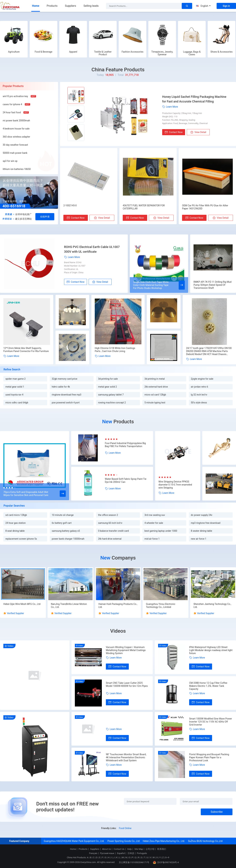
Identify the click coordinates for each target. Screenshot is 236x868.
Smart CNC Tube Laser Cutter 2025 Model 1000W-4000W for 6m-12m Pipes (127, 684)
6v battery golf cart (62, 523)
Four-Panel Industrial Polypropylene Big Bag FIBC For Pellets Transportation (125, 445)
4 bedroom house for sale (16, 129)
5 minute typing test (155, 403)
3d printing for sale (108, 379)
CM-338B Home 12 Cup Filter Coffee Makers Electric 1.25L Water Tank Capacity (208, 686)
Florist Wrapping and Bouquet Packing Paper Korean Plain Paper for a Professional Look (209, 757)
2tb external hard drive (156, 387)
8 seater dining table (201, 531)
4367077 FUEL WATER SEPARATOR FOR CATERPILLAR (144, 207)
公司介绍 (150, 849)
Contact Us (119, 849)
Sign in (226, 6)
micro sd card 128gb (155, 395)
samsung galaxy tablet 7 (111, 395)
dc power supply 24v (202, 515)
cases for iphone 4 (12, 104)
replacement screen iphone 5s (21, 539)
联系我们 (162, 849)
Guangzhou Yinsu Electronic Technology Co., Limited (161, 606)
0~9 (167, 857)
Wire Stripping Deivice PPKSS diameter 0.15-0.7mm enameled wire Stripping (175, 485)
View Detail (198, 132)
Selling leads (91, 6)
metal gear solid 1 (15, 387)
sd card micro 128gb (16, 515)
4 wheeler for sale (154, 523)
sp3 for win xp (10, 161)
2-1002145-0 (70, 205)
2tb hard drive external (110, 539)
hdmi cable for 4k (61, 387)
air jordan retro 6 (199, 387)
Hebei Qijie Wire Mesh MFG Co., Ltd (22, 604)
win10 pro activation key (15, 96)
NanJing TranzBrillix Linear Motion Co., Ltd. (69, 606)
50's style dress (199, 403)
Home (36, 6)
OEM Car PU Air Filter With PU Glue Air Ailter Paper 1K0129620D (205, 207)
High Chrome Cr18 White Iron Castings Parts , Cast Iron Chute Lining (115, 350)
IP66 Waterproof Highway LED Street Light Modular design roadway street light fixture (211, 650)
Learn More (170, 107)
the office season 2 (108, 515)
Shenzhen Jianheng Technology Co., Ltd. (212, 606)
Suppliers (70, 6)
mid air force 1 (152, 539)
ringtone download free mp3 (67, 395)
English (203, 6)
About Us (106, 849)
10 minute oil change (63, 515)
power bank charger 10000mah (68, 539)
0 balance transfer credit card (113, 531)
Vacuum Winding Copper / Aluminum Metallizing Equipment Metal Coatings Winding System (126, 650)
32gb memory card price (65, 379)
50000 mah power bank (15, 153)
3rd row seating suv (155, 515)
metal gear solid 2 (107, 387)
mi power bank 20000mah (16, 121)
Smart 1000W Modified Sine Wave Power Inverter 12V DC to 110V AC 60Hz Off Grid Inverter (211, 722)
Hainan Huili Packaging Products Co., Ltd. (118, 606)
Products (52, 6)
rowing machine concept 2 (112, 403)
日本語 (131, 853)
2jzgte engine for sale (202, 379)
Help (129, 849)
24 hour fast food (12, 112)
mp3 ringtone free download (206, 523)
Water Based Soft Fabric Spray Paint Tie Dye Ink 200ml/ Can (126, 480)
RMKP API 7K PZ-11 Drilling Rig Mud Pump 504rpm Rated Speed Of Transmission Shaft (212, 285)
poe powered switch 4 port (66, 403)
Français (93, 853)
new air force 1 (199, 539)
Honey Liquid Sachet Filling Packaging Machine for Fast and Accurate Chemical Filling (194, 99)
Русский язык (107, 853)
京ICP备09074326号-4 (166, 862)
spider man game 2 (16, 379)
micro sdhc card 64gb (17, 403)
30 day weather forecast (15, 145)
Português (142, 853)
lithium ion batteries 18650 (17, 169)
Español (121, 853)
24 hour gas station (16, 523)
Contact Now (174, 132)
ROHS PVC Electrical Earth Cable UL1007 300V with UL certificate (92, 249)
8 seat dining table (15, 531)
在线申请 (45, 217)
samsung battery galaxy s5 (66, 531)
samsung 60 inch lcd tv (110, 523)
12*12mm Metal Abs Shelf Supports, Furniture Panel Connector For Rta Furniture (26, 350)
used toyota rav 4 (14, 395)
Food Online (125, 828)
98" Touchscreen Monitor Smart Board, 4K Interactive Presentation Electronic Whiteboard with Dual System (126, 757)
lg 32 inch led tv (199, 395)
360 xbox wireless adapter (16, 137)
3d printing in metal (155, 379)
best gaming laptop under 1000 (161, 531)
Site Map (139, 849)
